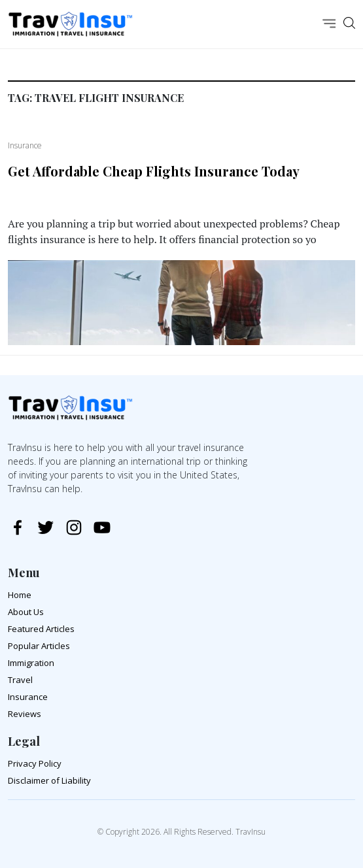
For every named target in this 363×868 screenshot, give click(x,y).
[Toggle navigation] (329, 25)
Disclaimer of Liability (49, 780)
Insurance (28, 697)
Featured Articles (41, 629)
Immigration (31, 663)
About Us (26, 612)
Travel (20, 680)
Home (20, 595)
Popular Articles (39, 646)
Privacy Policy (35, 763)
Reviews (25, 714)
